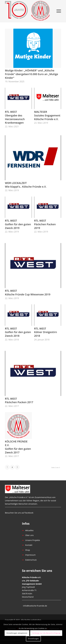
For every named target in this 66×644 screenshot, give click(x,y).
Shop (28, 550)
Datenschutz (31, 560)
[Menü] (57, 11)
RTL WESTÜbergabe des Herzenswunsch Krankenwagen (15, 117)
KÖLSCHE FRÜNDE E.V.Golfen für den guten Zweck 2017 (18, 447)
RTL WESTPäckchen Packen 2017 (19, 400)
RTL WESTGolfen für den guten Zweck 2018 (18, 332)
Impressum (30, 555)
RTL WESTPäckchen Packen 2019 (45, 224)
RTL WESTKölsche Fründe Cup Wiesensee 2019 (28, 293)
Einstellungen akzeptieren (17, 633)
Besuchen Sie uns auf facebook (19, 513)
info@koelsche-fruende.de (35, 606)
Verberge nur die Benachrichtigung (46, 633)
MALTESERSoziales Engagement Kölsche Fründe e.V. (47, 115)
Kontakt (29, 545)
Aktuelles (29, 530)
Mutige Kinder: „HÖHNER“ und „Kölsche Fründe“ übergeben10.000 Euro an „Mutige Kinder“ (32, 74)
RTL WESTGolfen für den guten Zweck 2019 (18, 224)
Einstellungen (33, 639)
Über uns (29, 535)
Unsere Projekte (33, 540)
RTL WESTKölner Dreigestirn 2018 (46, 332)
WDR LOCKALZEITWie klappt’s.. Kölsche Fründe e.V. (26, 185)
